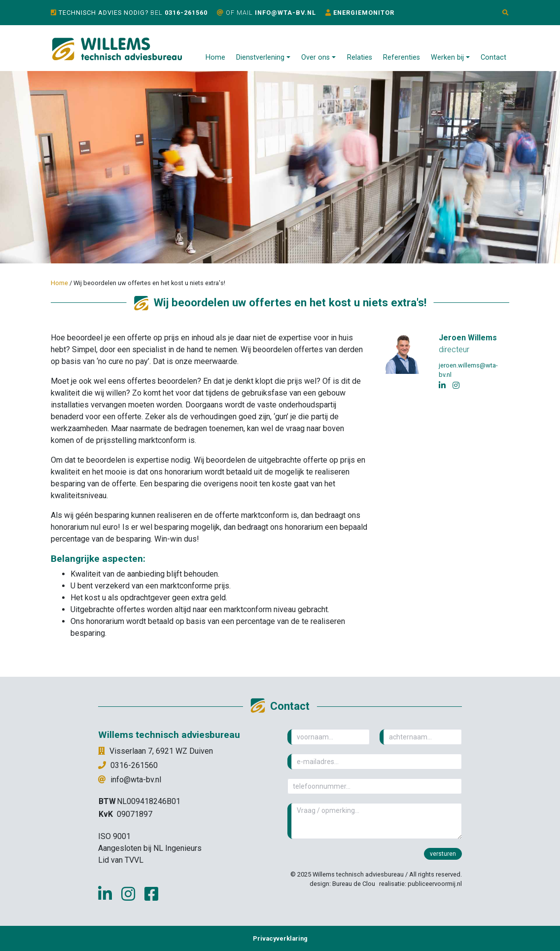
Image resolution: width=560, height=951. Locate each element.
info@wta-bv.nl (285, 13)
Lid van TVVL (121, 860)
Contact (493, 57)
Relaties (360, 57)
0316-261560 (186, 13)
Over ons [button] (315, 57)
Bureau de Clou (354, 884)
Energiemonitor (364, 13)
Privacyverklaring (280, 938)
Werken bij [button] (447, 57)
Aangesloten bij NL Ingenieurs (150, 848)
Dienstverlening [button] (260, 57)
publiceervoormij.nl (435, 884)
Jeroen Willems (468, 338)
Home (215, 57)
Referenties (402, 57)
